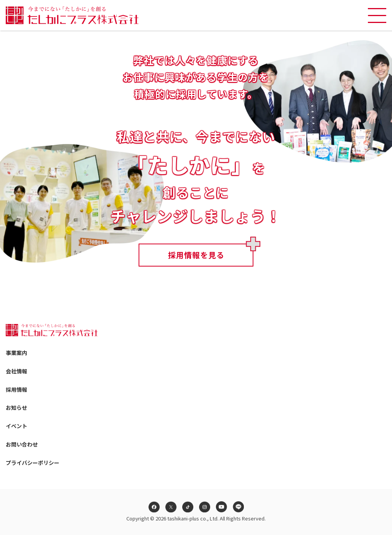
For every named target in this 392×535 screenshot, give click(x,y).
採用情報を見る (196, 255)
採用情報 (16, 389)
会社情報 (16, 371)
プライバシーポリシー (33, 463)
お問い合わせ (22, 444)
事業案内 (16, 353)
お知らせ (16, 407)
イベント (16, 426)
